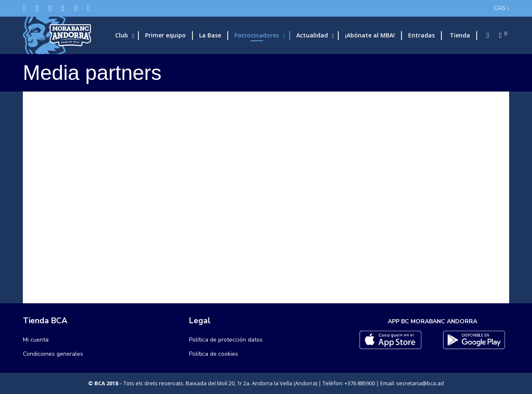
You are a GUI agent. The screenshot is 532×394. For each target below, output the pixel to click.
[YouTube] (89, 8)
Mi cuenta (36, 340)
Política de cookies (214, 354)
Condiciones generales (53, 354)
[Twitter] (24, 8)
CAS (500, 8)
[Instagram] (50, 8)
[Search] (485, 35)
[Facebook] (37, 8)
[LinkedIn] (63, 8)
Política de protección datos (226, 340)
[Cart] (498, 35)
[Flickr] (76, 8)
